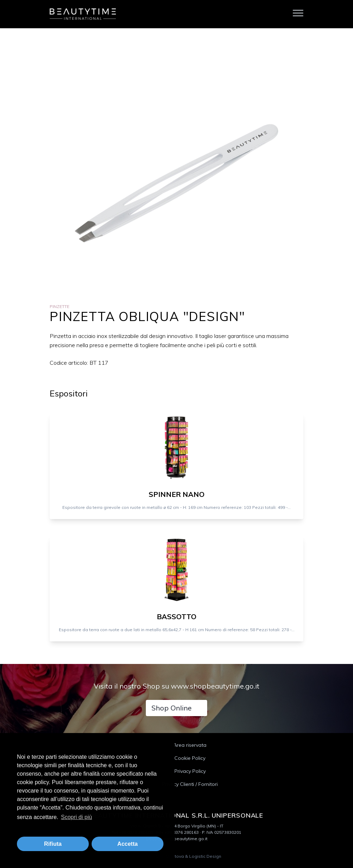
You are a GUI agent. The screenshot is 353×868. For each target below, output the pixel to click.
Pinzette (60, 306)
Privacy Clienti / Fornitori (190, 784)
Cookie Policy (190, 758)
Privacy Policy (190, 771)
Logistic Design (205, 856)
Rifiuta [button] (53, 844)
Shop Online (172, 708)
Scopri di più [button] (76, 817)
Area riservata (190, 745)
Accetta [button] (128, 844)
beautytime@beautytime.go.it (177, 839)
